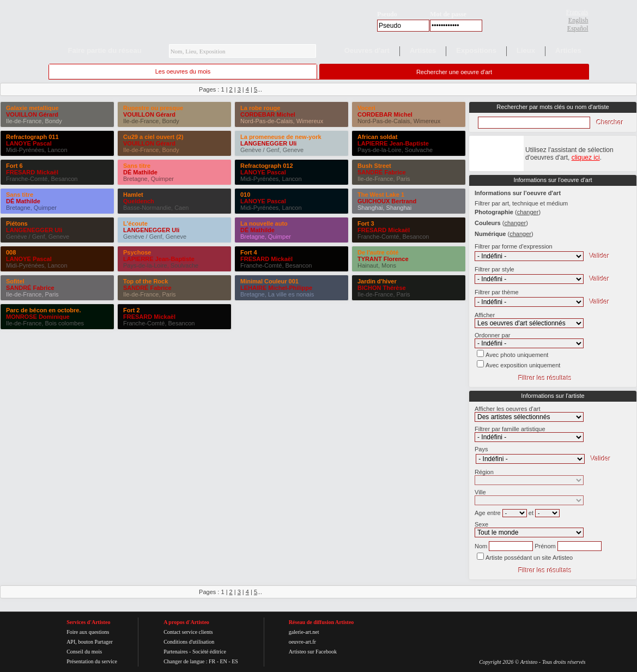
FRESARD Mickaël (32, 172)
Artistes (423, 50)
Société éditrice (209, 652)
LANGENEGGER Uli (34, 230)
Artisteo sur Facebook (313, 652)
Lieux (526, 50)
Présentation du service (92, 661)
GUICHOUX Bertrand (387, 201)
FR (212, 661)
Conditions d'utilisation (189, 642)
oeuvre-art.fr (302, 642)
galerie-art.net (304, 632)
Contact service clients (188, 632)
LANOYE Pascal (29, 143)
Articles (568, 50)
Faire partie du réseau (105, 50)
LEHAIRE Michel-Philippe (276, 288)
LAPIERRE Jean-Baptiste (159, 259)
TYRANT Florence (383, 259)
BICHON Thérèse (382, 288)
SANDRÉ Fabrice (30, 288)
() (528, 212)
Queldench (139, 201)
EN (223, 661)
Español (578, 28)
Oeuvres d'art (367, 50)
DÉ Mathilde (23, 201)
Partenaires (175, 652)
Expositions (476, 50)
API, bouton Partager (90, 642)
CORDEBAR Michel (268, 114)
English (578, 20)
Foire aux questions (88, 632)
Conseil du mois (84, 652)
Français (577, 12)
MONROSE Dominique (38, 317)
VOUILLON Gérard (32, 114)
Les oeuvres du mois (183, 71)
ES (235, 661)
